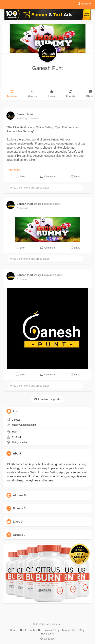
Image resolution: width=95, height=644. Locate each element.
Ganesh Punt (47, 68)
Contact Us (35, 630)
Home (14, 630)
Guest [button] (85, 4)
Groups (18, 535)
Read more (13, 170)
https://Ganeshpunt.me (24, 425)
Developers (47, 634)
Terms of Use (69, 630)
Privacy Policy (52, 630)
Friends (18, 508)
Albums (18, 495)
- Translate (34, 119)
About (23, 630)
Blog (82, 630)
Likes (17, 522)
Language (47, 639)
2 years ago (22, 119)
